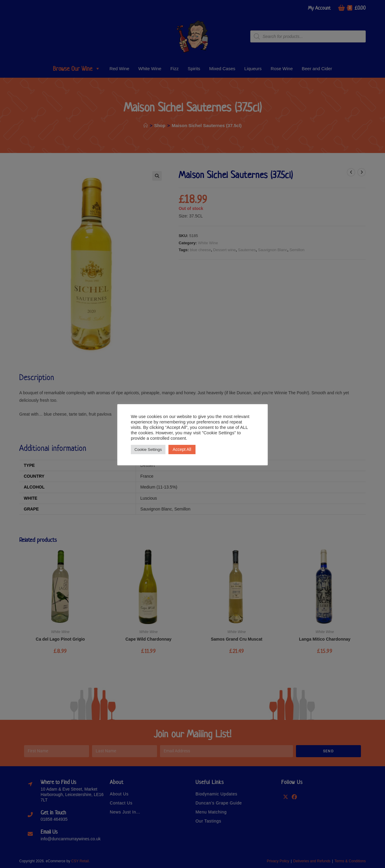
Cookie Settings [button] (148, 450)
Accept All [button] (182, 449)
